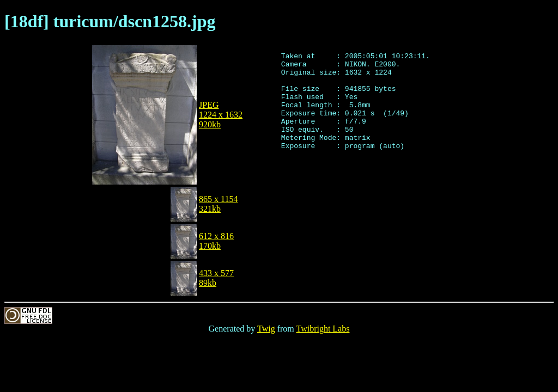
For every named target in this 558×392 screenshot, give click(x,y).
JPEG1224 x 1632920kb (221, 115)
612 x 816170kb (216, 241)
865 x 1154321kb (218, 204)
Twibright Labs (323, 329)
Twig (266, 329)
